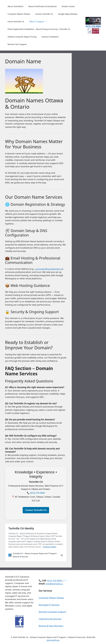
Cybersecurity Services (50, 619)
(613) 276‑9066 (37, 493)
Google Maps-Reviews (68, 14)
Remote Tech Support (17, 44)
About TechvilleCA (15, 6)
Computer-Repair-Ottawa (19, 14)
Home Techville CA (16, 21)
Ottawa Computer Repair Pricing (22, 37)
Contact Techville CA (44, 14)
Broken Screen (68, 6)
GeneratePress (53, 640)
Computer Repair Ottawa (51, 598)
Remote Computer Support (52, 612)
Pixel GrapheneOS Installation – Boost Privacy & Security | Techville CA (39, 29)
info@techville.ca (54, 584)
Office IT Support (39, 21)
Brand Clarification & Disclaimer (43, 6)
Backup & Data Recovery (51, 626)
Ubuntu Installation (50, 37)
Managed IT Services (49, 605)
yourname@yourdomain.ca (49, 269)
